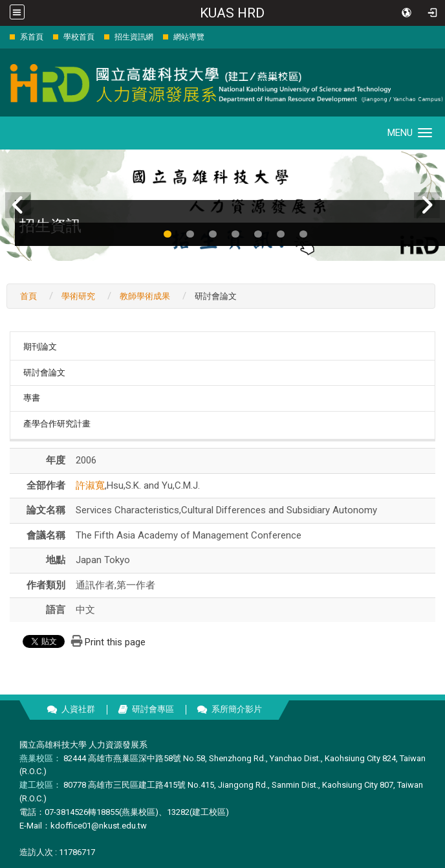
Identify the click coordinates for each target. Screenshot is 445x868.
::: (3, 37)
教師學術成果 (145, 296)
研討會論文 (44, 373)
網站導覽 (189, 37)
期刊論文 (40, 347)
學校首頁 (79, 37)
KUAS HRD (232, 13)
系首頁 (32, 37)
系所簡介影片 (237, 709)
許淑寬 (90, 485)
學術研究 (78, 296)
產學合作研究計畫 (57, 424)
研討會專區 (153, 709)
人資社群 (78, 709)
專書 (32, 398)
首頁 (28, 296)
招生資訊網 (134, 37)
